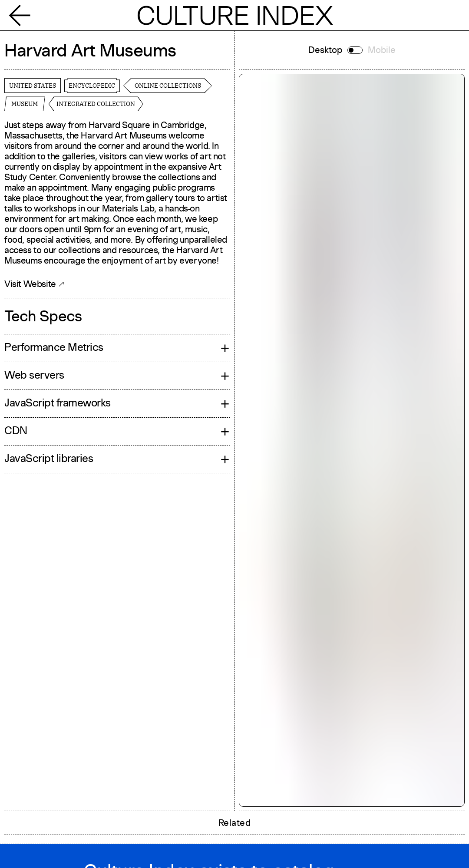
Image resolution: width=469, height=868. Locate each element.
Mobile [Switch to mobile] (382, 50)
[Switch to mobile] (355, 50)
